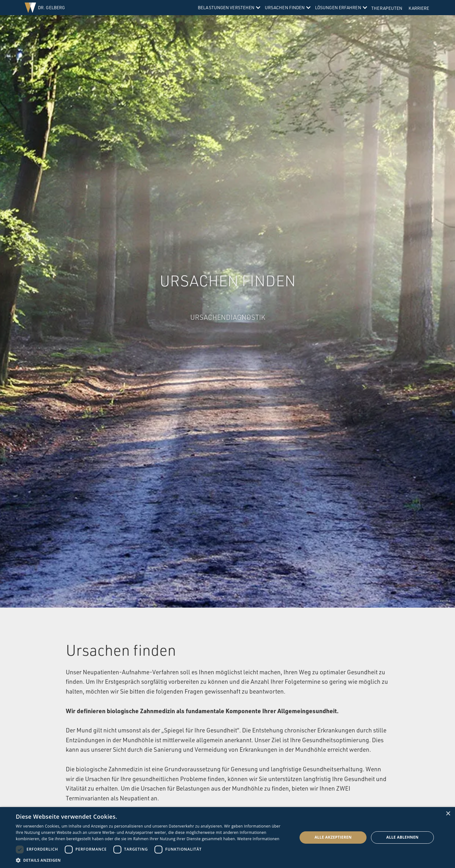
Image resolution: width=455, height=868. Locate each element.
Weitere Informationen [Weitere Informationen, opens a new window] (258, 839)
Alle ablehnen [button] (403, 837)
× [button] (448, 814)
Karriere (419, 8)
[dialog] (227, 838)
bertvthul (445, 601)
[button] (228, 8)
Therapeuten (387, 8)
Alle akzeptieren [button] (333, 837)
